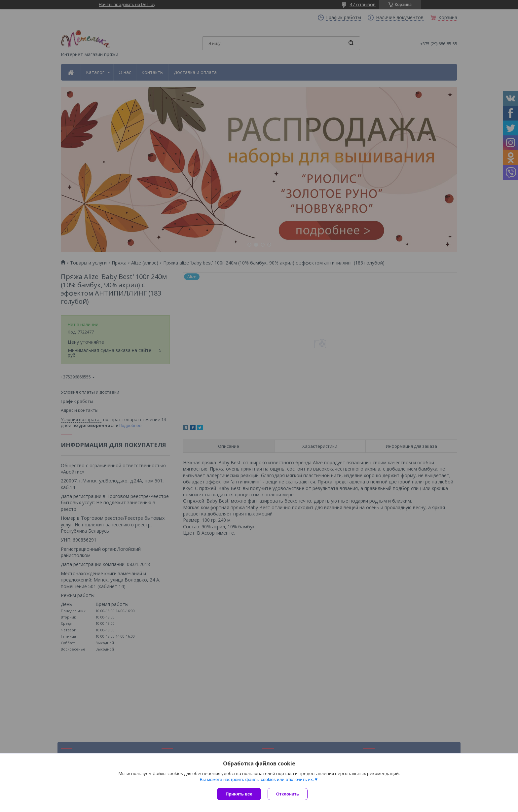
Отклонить (288, 794)
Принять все (239, 794)
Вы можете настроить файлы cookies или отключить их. (257, 779)
